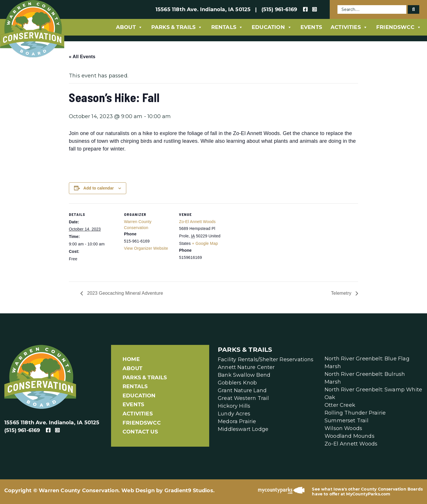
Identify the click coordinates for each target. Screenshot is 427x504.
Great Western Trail (243, 398)
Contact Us (140, 432)
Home (131, 359)
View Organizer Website (146, 248)
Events (311, 27)
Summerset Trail (347, 421)
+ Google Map (205, 243)
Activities (349, 27)
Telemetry (342, 293)
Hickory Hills (234, 406)
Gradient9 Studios (189, 491)
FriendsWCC (399, 27)
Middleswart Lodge (243, 429)
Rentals (227, 27)
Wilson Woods (343, 428)
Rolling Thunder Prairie (355, 413)
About (129, 27)
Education (272, 27)
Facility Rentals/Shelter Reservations (266, 360)
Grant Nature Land (242, 390)
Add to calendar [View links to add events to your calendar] (99, 188)
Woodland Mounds (350, 436)
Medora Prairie (237, 421)
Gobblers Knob (237, 383)
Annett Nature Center (246, 367)
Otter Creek (340, 405)
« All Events (82, 57)
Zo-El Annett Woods (197, 222)
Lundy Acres (234, 414)
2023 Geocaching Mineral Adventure (124, 293)
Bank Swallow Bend (244, 375)
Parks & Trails (177, 27)
